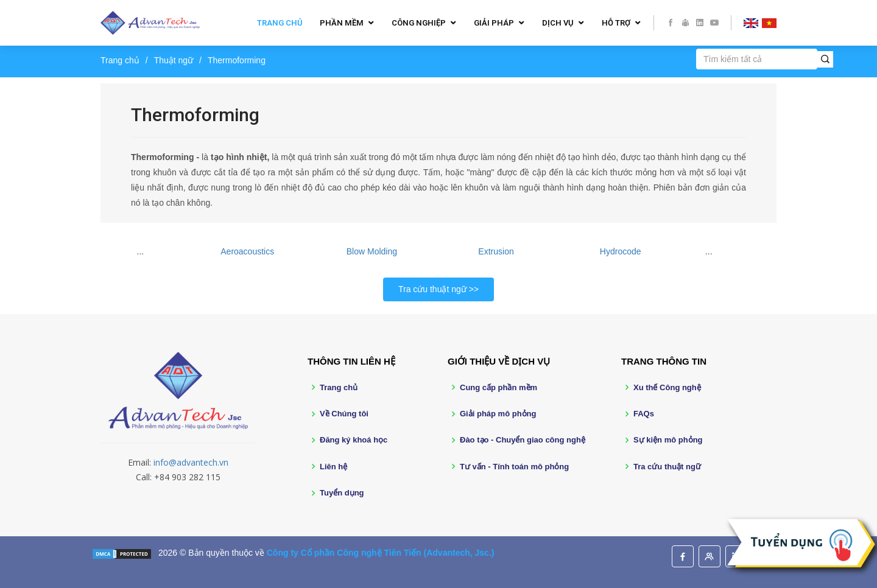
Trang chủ (280, 23)
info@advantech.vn (191, 462)
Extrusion (496, 251)
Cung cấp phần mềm (498, 387)
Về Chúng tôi (344, 414)
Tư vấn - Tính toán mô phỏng (514, 467)
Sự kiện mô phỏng (668, 440)
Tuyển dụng (342, 493)
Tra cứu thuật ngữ (432, 289)
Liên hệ (333, 467)
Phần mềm (342, 23)
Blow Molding (372, 251)
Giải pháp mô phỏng (498, 414)
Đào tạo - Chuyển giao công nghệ (523, 440)
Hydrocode (621, 251)
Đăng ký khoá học (354, 440)
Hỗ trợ (616, 23)
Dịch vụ (558, 23)
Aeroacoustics (247, 251)
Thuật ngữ (174, 60)
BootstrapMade (205, 571)
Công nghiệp (419, 23)
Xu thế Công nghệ (667, 387)
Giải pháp (494, 23)
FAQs (644, 414)
